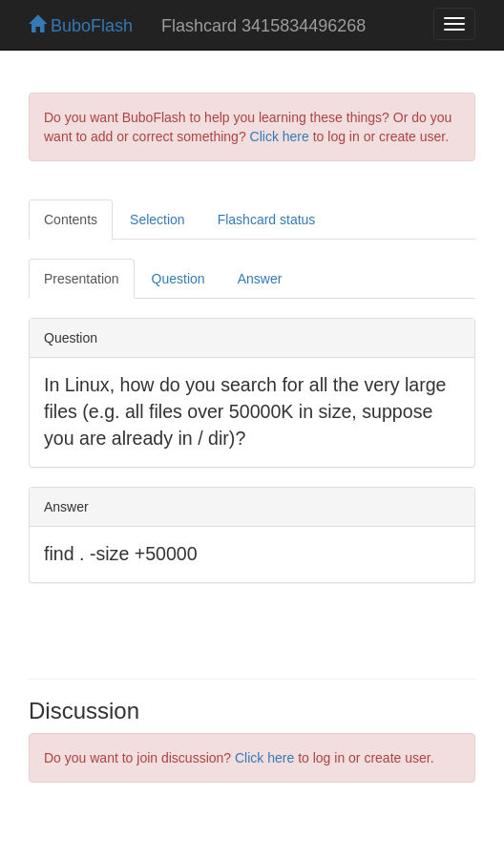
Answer (260, 279)
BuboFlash (81, 26)
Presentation (82, 279)
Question (178, 279)
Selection (157, 220)
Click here (280, 136)
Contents (71, 220)
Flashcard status (267, 220)
